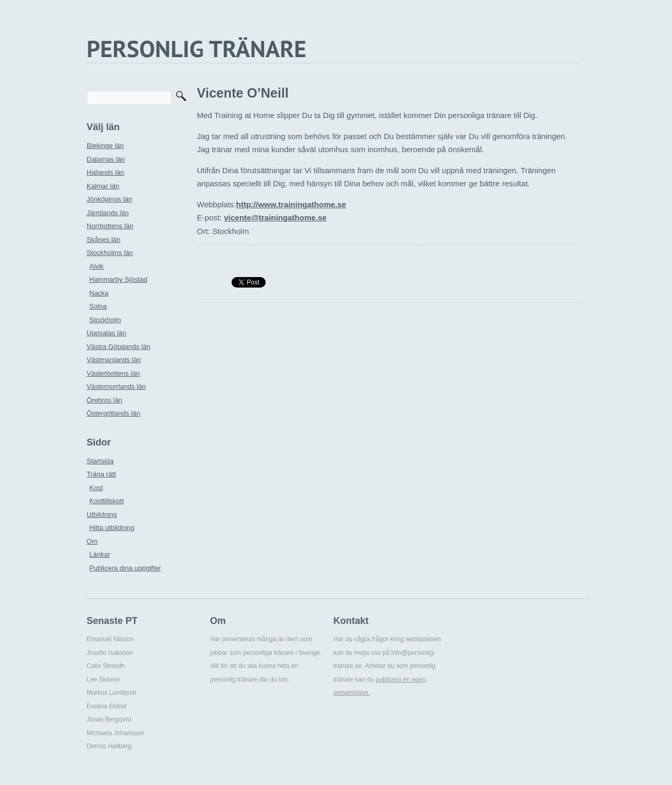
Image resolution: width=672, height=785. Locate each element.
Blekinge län (105, 146)
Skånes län (103, 240)
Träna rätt (101, 474)
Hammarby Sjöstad (118, 279)
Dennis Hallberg (109, 746)
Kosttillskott (107, 501)
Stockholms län (110, 253)
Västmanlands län (114, 360)
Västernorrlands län (116, 386)
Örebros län (104, 400)
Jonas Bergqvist (109, 719)
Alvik (96, 266)
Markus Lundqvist (111, 693)
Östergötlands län (113, 413)
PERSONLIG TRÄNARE (197, 48)
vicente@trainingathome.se (276, 218)
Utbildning (102, 515)
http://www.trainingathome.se (291, 204)
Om (92, 541)
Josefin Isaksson (110, 653)
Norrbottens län (110, 226)
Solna (98, 306)
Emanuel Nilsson (110, 639)
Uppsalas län (106, 333)
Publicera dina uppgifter (125, 568)
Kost (96, 488)
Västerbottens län (113, 373)
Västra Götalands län (118, 347)
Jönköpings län (109, 199)
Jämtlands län (108, 213)
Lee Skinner (103, 680)
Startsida (100, 461)
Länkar (100, 554)
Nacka (99, 293)
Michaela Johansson (115, 733)
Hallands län (106, 172)
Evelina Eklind (106, 706)
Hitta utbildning (112, 528)
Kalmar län (103, 186)
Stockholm (105, 320)
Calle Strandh (106, 666)
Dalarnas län (106, 159)
